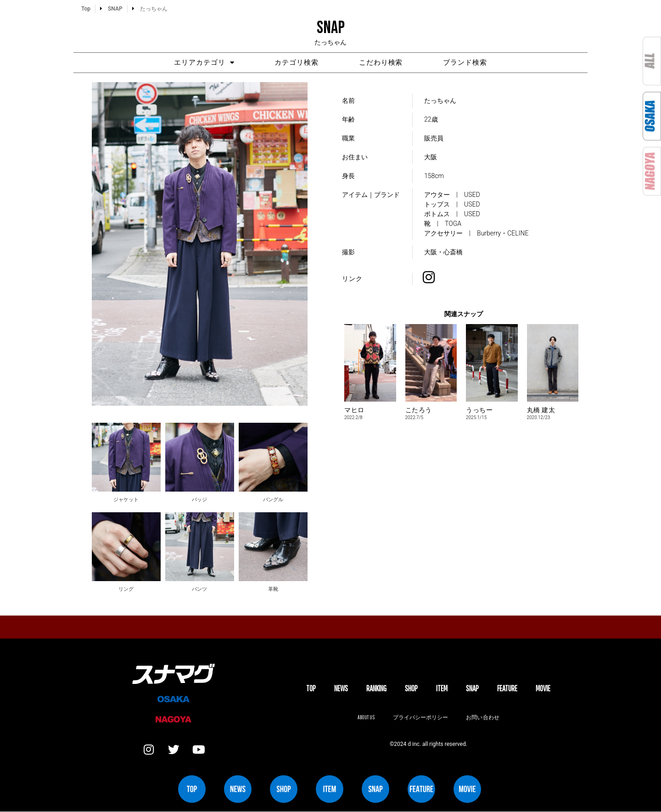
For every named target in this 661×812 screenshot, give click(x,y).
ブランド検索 (467, 63)
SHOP (411, 688)
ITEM (442, 688)
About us (366, 718)
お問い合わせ (483, 718)
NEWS (341, 688)
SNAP (472, 688)
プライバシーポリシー (420, 718)
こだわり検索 (381, 63)
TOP (311, 688)
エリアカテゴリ (202, 63)
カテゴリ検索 (296, 63)
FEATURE (507, 688)
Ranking (376, 688)
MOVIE (543, 688)
